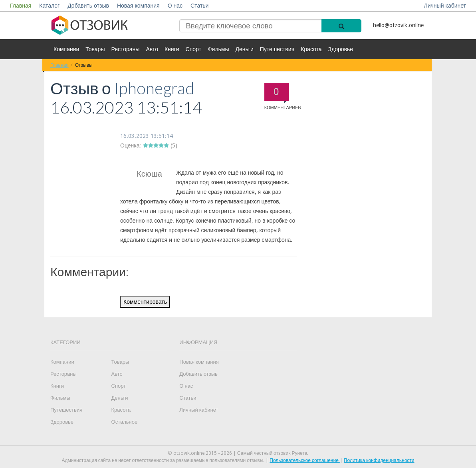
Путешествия (277, 49)
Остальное (125, 422)
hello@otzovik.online (398, 25)
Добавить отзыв (88, 6)
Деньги (245, 49)
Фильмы (218, 49)
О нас (175, 6)
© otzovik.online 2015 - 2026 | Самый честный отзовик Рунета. (238, 453)
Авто (152, 49)
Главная (21, 6)
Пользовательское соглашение (305, 460)
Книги (172, 49)
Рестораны (125, 49)
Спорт (193, 49)
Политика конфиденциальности (379, 460)
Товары (95, 49)
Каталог (49, 6)
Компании (66, 49)
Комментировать (145, 302)
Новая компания (138, 6)
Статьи (199, 6)
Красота (311, 49)
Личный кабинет (445, 6)
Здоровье (341, 49)
